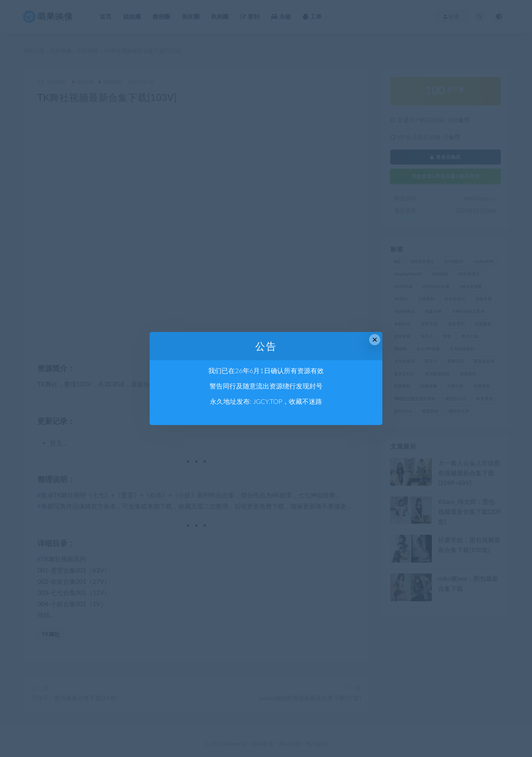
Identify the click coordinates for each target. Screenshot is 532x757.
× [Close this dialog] (375, 340)
